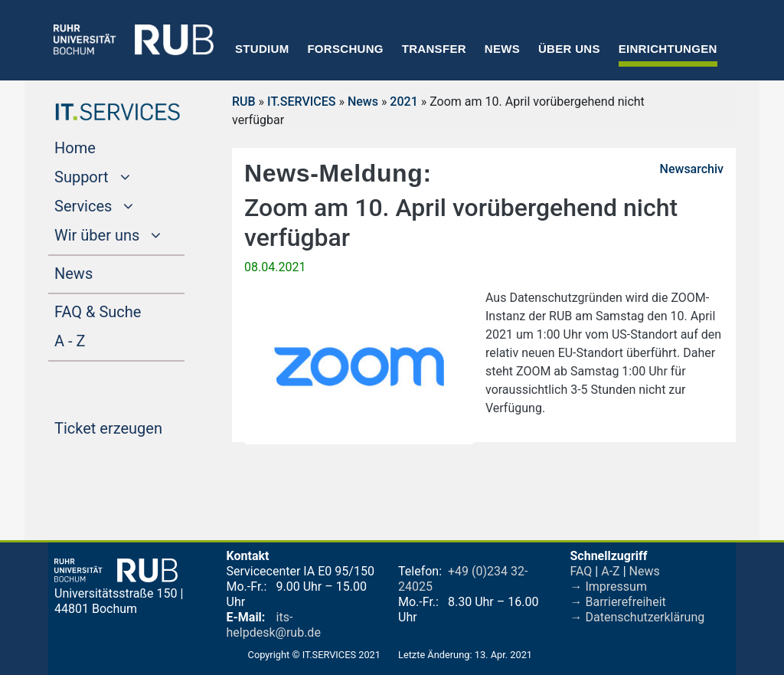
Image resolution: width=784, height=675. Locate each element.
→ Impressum (609, 587)
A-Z (610, 571)
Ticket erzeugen (119, 427)
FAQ (581, 571)
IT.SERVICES (301, 102)
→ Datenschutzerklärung (638, 617)
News (502, 49)
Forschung (345, 49)
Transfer (434, 49)
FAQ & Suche (98, 312)
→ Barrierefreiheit (618, 602)
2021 (403, 102)
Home (104, 146)
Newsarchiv (692, 169)
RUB (244, 102)
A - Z (99, 339)
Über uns (569, 49)
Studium (262, 49)
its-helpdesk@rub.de (274, 625)
